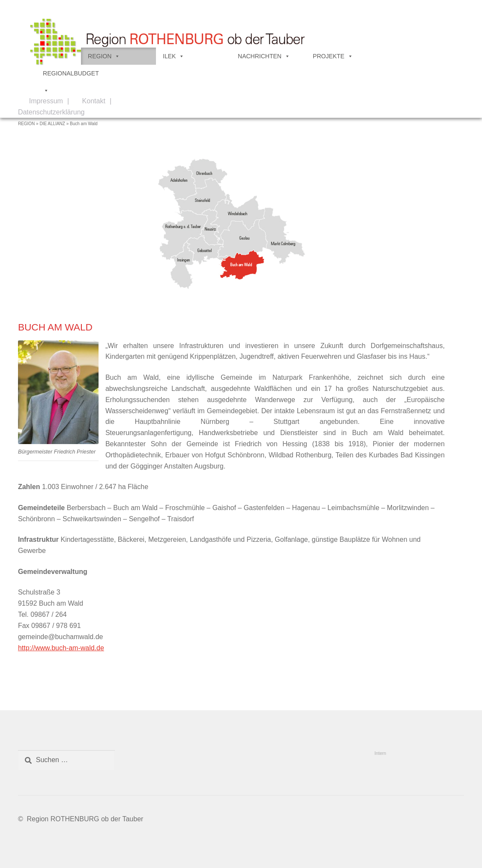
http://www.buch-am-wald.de (61, 648)
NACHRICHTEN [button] (264, 56)
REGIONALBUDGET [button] (71, 76)
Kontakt (94, 101)
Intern (380, 753)
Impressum (46, 101)
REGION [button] (104, 56)
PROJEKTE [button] (333, 56)
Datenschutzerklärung (51, 112)
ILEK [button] (174, 56)
